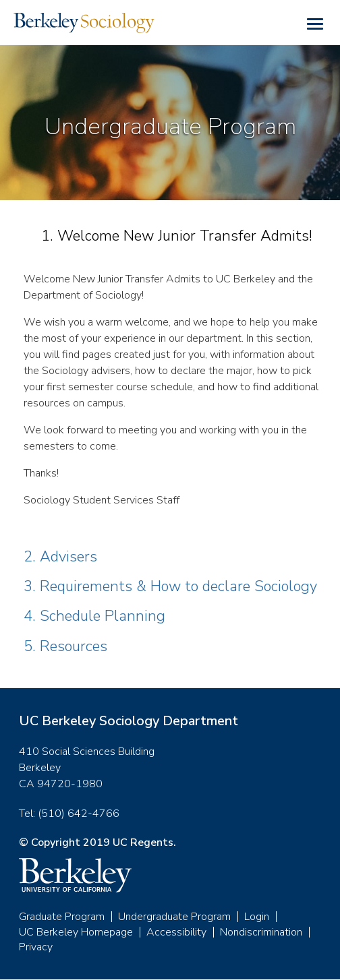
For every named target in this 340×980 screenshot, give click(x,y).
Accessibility (176, 932)
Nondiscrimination (261, 932)
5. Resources (65, 646)
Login (257, 917)
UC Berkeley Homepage (76, 932)
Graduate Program (62, 917)
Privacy (36, 947)
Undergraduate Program (174, 917)
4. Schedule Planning (94, 616)
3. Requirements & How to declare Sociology (170, 586)
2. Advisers (60, 557)
